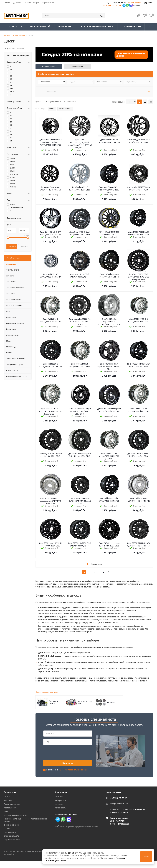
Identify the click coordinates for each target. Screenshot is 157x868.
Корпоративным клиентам (15, 823)
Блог (6, 819)
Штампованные (65, 109)
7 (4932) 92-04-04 (119, 805)
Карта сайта (9, 862)
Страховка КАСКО (12, 843)
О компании (61, 800)
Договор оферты (11, 832)
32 (104, 572)
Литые (52, 109)
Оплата (7, 804)
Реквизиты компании (119, 826)
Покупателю (10, 800)
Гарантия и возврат (12, 812)
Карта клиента (10, 815)
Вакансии (59, 804)
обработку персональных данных (73, 773)
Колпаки (111, 702)
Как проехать (61, 808)
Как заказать (60, 815)
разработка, (70, 834)
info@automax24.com (119, 811)
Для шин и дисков (53, 702)
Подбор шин (78, 67)
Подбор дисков (49, 67)
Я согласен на (67, 773)
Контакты (59, 812)
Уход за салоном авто (85, 702)
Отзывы (7, 836)
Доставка (8, 808)
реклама (95, 834)
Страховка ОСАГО (12, 847)
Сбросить (24, 246)
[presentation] (63, 756)
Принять (146, 857)
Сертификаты (10, 840)
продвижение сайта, (83, 834)
